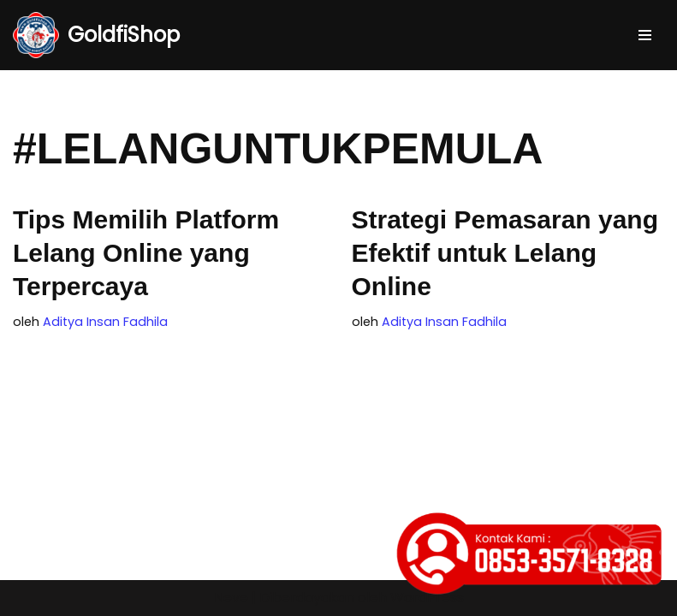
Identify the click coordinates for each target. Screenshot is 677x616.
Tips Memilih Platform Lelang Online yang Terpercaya (146, 253)
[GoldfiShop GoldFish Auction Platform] (96, 35)
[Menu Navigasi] (645, 35)
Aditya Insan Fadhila (105, 322)
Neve (231, 598)
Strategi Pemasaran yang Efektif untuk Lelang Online (505, 253)
